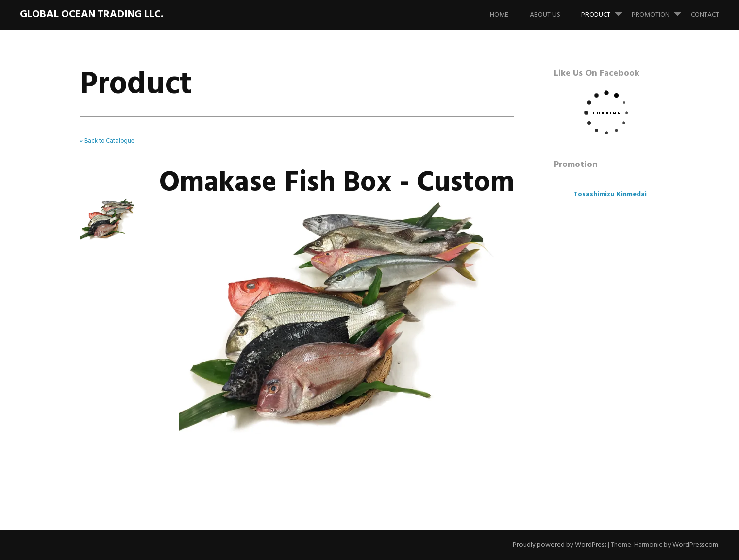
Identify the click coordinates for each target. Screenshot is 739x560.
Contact (705, 15)
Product (606, 10)
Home (499, 15)
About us (545, 15)
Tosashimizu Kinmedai (610, 194)
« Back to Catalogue (107, 141)
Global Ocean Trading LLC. (91, 15)
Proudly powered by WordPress (560, 545)
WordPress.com (695, 545)
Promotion (660, 10)
